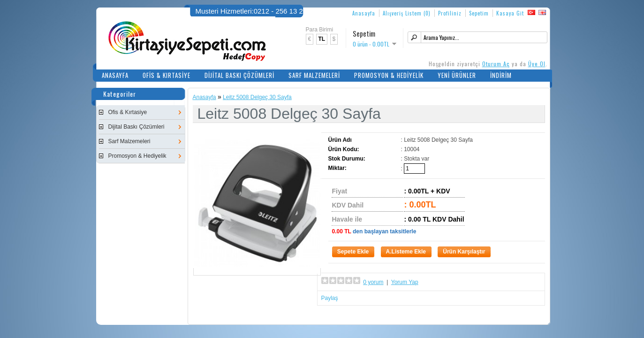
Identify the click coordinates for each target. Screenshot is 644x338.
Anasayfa (364, 13)
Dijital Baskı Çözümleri (239, 75)
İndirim (501, 75)
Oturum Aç (496, 64)
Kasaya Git (510, 13)
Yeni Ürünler (457, 75)
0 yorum (373, 282)
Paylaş (330, 298)
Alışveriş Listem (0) (407, 13)
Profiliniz (450, 13)
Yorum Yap (405, 282)
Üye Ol (537, 64)
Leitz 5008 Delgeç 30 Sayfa (257, 97)
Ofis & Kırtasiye (167, 75)
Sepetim (479, 13)
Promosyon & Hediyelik (389, 75)
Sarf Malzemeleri (314, 75)
